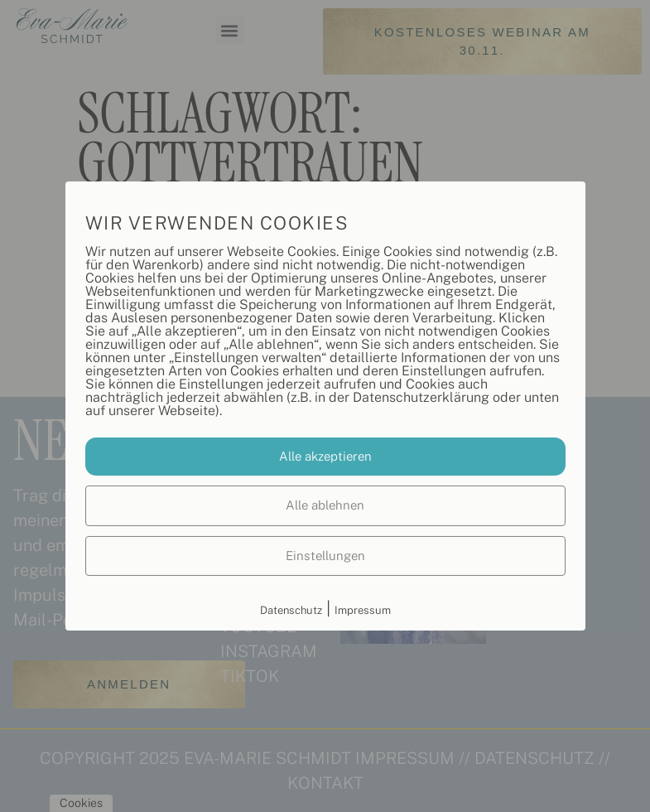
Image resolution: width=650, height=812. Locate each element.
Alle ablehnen (325, 505)
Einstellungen (325, 556)
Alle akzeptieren (325, 456)
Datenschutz (291, 610)
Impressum (363, 610)
